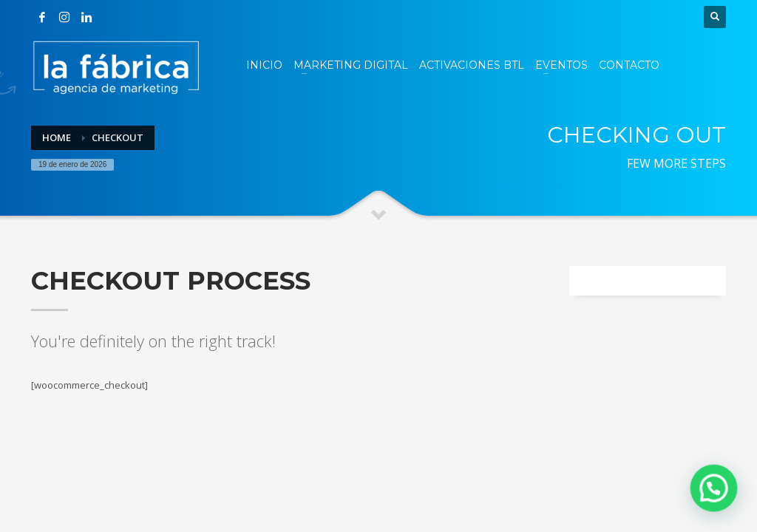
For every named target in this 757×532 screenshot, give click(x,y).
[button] (716, 494)
